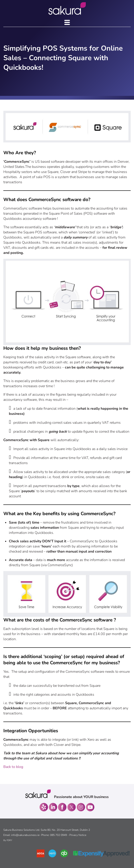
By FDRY (8, 840)
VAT (7, 248)
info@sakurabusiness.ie (25, 835)
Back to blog (13, 767)
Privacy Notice (78, 835)
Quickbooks (13, 219)
